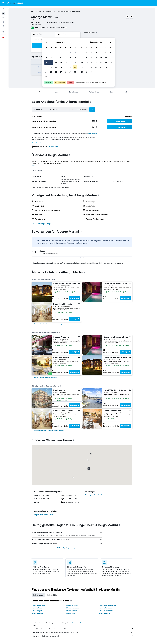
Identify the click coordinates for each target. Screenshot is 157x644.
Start (32, 11)
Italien (37, 11)
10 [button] (46, 62)
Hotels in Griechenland (106, 611)
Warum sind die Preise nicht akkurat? (83, 636)
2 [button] (75, 53)
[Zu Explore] (3, 26)
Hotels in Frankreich (105, 608)
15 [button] (70, 62)
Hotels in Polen (37, 608)
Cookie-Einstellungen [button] (38, 143)
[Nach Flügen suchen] (3, 9)
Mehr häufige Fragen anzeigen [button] (67, 548)
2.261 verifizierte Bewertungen (56, 28)
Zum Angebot (75, 298)
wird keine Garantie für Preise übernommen (81, 623)
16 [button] (75, 62)
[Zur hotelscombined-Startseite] (15, 3)
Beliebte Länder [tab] (38, 595)
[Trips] (3, 32)
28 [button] (66, 72)
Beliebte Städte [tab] (52, 595)
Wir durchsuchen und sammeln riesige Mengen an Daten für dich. (83, 632)
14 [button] (66, 62)
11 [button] (51, 62)
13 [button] (61, 62)
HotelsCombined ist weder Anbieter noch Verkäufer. (83, 629)
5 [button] (56, 58)
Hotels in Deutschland (72, 608)
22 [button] (70, 67)
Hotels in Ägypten (38, 611)
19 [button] (56, 67)
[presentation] (97, 33)
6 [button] (61, 58)
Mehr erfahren (93, 134)
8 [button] (70, 58)
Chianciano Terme (62, 11)
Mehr (33, 165)
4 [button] (51, 58)
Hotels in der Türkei (72, 605)
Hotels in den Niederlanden (108, 605)
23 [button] (75, 67)
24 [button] (46, 72)
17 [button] (46, 67)
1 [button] (70, 53)
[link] (49, 324)
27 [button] (61, 72)
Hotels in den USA (71, 611)
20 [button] (61, 67)
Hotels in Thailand (105, 614)
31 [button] (46, 77)
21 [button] (66, 67)
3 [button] (46, 58)
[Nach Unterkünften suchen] (3, 13)
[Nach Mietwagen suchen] (3, 18)
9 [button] (75, 58)
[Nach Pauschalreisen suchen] (3, 22)
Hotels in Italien (71, 614)
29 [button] (70, 72)
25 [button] (51, 72)
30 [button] (75, 72)
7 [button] (66, 58)
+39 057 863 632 (37, 25)
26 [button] (56, 72)
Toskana (49, 11)
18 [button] (51, 67)
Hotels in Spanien (38, 614)
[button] (3, 3)
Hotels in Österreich (38, 605)
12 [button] (56, 62)
